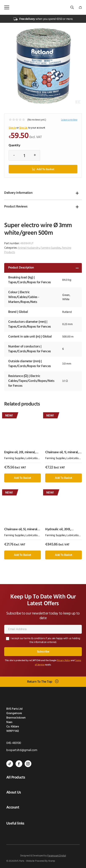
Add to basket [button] (22, 478)
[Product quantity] (24, 155)
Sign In (12, 128)
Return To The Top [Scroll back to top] (40, 682)
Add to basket (45, 169)
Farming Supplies (51, 248)
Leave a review (69, 120)
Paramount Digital (57, 856)
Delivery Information (18, 193)
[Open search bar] (73, 7)
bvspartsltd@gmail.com (22, 750)
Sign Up (23, 128)
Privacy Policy (64, 661)
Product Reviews (16, 207)
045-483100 (14, 743)
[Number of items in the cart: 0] (80, 7)
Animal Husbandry (29, 248)
